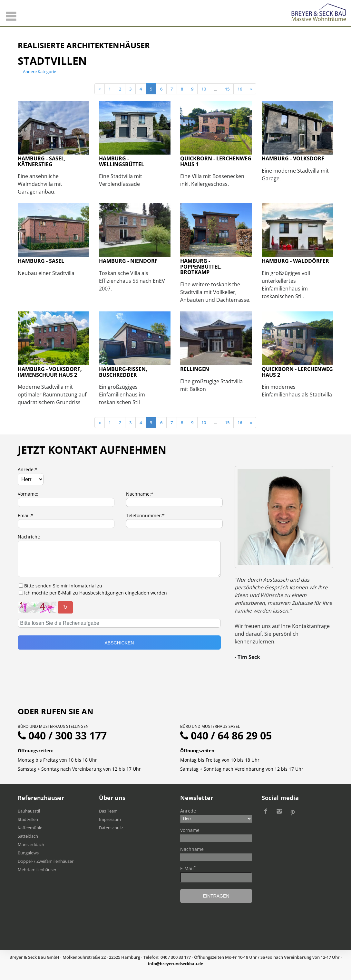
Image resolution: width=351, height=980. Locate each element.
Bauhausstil (29, 811)
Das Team (108, 811)
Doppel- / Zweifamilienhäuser (46, 861)
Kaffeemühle (30, 828)
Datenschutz (111, 828)
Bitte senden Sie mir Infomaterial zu (63, 586)
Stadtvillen (28, 819)
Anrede (188, 811)
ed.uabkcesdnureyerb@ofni (175, 964)
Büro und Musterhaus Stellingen (53, 726)
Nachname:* (140, 494)
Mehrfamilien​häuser (37, 870)
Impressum (110, 819)
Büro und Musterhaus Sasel (210, 726)
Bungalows (28, 853)
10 (204, 89)
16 (240, 89)
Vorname (190, 830)
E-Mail (188, 868)
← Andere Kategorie (37, 71)
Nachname (192, 849)
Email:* (26, 515)
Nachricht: (29, 537)
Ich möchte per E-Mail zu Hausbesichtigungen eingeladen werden (96, 593)
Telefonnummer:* (145, 515)
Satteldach (28, 836)
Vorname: (28, 494)
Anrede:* (28, 469)
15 (227, 89)
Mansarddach (31, 844)
